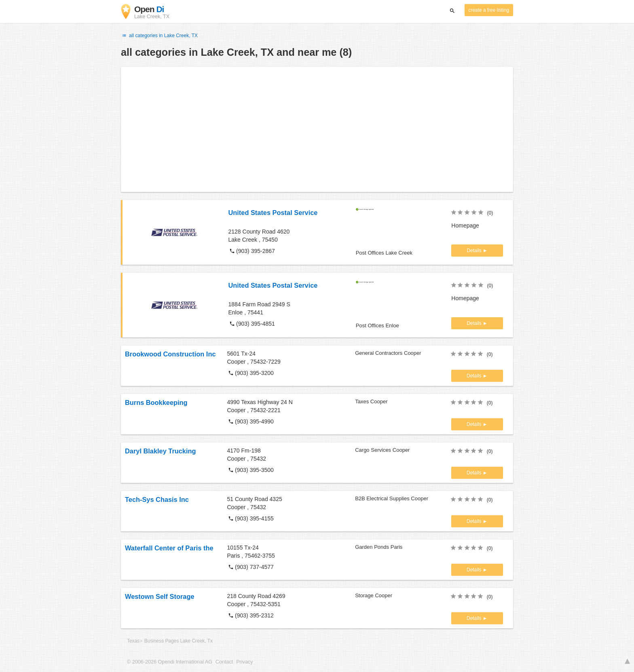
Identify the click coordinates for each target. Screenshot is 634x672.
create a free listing (489, 10)
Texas (133, 641)
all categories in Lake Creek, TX (159, 36)
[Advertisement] (317, 129)
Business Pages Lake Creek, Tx (179, 641)
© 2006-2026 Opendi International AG (170, 662)
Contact (224, 662)
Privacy (244, 662)
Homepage (465, 225)
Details (475, 251)
